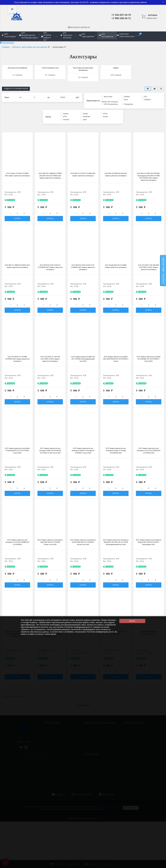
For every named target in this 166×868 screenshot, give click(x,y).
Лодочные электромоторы (126, 35)
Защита (116, 68)
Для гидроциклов (88, 35)
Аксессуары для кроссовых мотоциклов (83, 72)
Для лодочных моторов (68, 35)
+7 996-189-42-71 (121, 18)
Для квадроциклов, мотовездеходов (29, 35)
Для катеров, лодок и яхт (49, 36)
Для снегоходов (10, 35)
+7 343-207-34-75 (121, 15)
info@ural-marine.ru (79, 27)
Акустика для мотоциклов (17, 70)
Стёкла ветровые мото (50, 68)
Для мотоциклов (107, 35)
